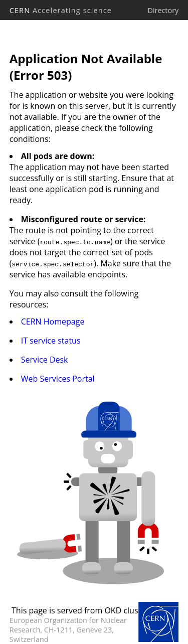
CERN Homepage (53, 321)
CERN (61, 10)
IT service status (51, 341)
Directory (163, 10)
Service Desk (45, 360)
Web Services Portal (58, 379)
